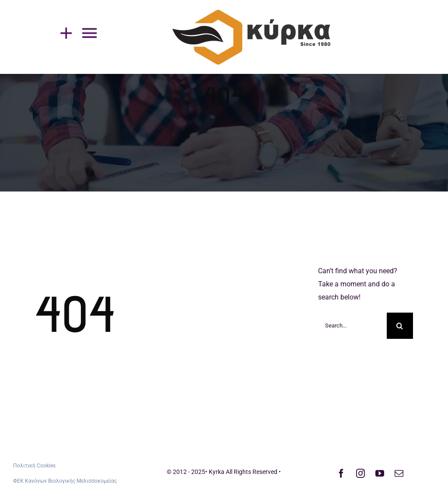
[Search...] (352, 326)
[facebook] (341, 474)
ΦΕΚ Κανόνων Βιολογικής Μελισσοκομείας (65, 481)
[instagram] (360, 474)
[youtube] (380, 474)
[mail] (399, 474)
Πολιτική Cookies (34, 466)
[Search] (400, 326)
